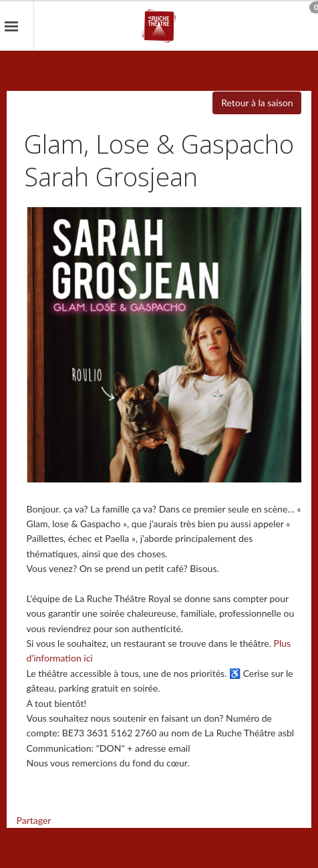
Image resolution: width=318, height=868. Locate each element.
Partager (34, 820)
